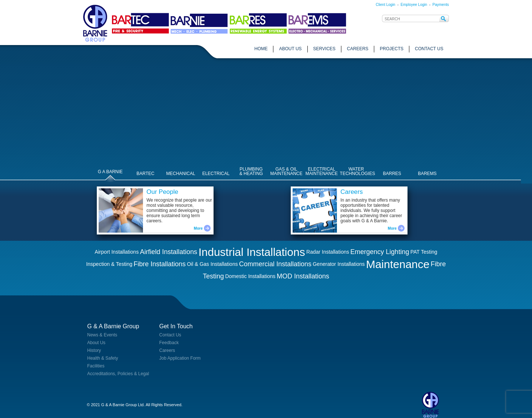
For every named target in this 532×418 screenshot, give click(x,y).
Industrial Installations (252, 252)
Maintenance (398, 264)
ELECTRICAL (216, 174)
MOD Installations (303, 276)
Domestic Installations (250, 276)
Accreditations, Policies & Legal (118, 374)
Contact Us (170, 335)
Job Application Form (180, 358)
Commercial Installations (275, 264)
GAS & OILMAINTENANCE (286, 171)
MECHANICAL (181, 174)
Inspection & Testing (109, 264)
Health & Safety (103, 358)
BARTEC (146, 174)
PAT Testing (424, 252)
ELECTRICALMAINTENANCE (322, 171)
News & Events (102, 335)
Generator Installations (339, 264)
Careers (167, 350)
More (257, 228)
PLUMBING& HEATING (251, 171)
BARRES (392, 174)
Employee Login (414, 5)
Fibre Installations (160, 264)
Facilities (96, 366)
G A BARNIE (110, 172)
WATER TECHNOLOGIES (357, 171)
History (94, 350)
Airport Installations (117, 252)
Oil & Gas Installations (212, 264)
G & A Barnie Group (113, 326)
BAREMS (427, 174)
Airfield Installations (169, 252)
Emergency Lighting (380, 252)
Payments (441, 5)
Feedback (169, 343)
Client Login (386, 5)
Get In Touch (176, 326)
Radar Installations (328, 252)
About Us (96, 343)
